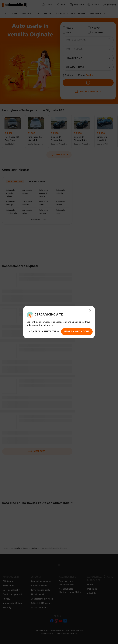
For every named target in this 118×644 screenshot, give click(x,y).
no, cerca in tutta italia (44, 332)
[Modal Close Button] (90, 310)
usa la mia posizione (77, 332)
